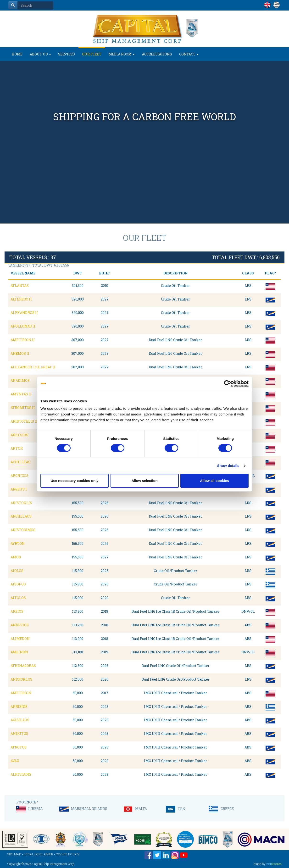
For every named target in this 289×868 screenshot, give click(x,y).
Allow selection (144, 481)
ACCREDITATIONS (157, 54)
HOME (17, 54)
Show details (228, 466)
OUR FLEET (92, 54)
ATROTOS (19, 747)
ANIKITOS (19, 734)
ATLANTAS (20, 286)
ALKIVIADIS (21, 774)
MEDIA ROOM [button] (122, 54)
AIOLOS (17, 571)
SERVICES (67, 54)
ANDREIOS (20, 625)
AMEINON (19, 652)
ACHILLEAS (20, 462)
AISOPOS (18, 584)
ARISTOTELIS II (24, 421)
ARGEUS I (19, 489)
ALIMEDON (20, 639)
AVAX (15, 761)
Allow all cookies (214, 481)
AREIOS (17, 611)
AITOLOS (18, 598)
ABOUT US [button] (40, 54)
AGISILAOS (20, 720)
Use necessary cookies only (74, 481)
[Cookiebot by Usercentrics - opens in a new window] (228, 384)
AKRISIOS (19, 707)
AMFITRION (21, 693)
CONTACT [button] (189, 54)
